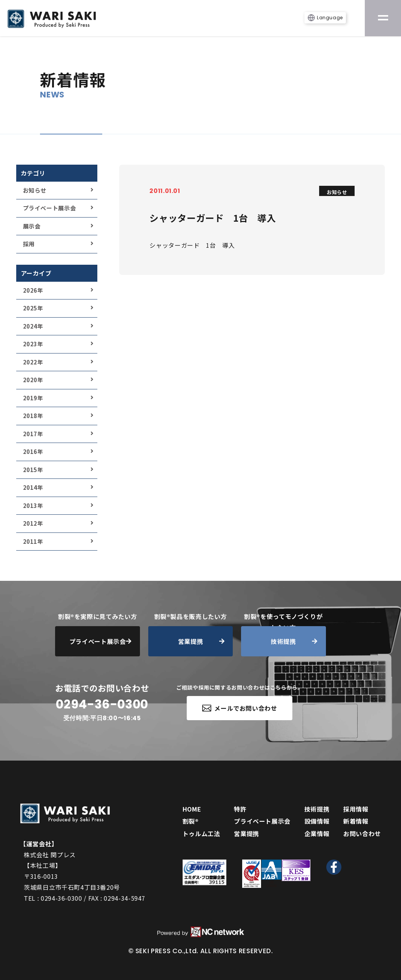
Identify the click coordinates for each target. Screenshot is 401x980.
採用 (29, 244)
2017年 (33, 434)
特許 (240, 809)
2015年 (33, 470)
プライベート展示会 (50, 208)
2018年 (33, 416)
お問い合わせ (362, 833)
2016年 (33, 451)
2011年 (33, 541)
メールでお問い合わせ (240, 708)
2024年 (33, 326)
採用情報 (356, 809)
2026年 (33, 290)
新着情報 (356, 821)
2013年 (33, 505)
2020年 (33, 380)
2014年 (33, 487)
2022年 (33, 362)
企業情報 (317, 833)
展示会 (32, 226)
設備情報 (317, 821)
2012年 (33, 523)
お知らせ (35, 190)
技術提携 (317, 809)
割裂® (191, 821)
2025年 (33, 308)
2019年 (33, 398)
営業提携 (247, 833)
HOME (192, 809)
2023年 (33, 344)
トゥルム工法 (201, 833)
